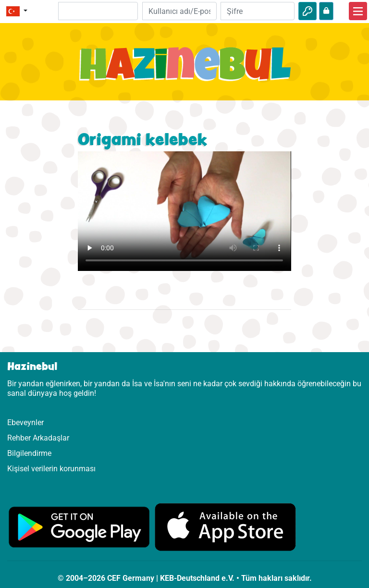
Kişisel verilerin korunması (51, 469)
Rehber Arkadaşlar (38, 438)
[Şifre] (258, 11)
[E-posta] (179, 11)
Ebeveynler (25, 423)
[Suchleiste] (98, 11)
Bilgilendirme (29, 453)
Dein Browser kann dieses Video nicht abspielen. (184, 211)
